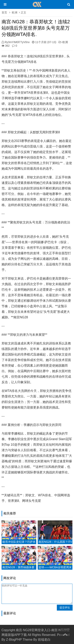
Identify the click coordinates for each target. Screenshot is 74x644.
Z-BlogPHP (14, 640)
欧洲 (15, 12)
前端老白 (44, 640)
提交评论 (65, 608)
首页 (4, 12)
